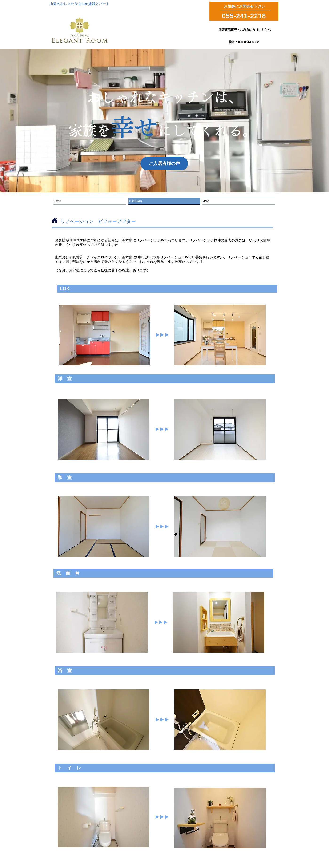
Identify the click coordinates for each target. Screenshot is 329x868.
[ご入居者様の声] (164, 164)
